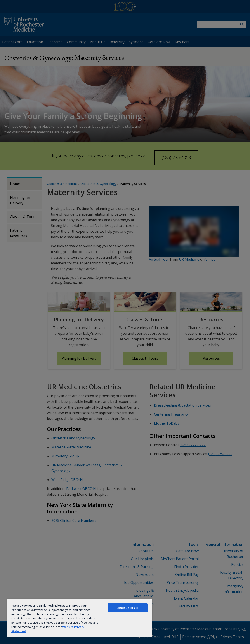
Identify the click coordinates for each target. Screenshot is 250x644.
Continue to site (128, 608)
